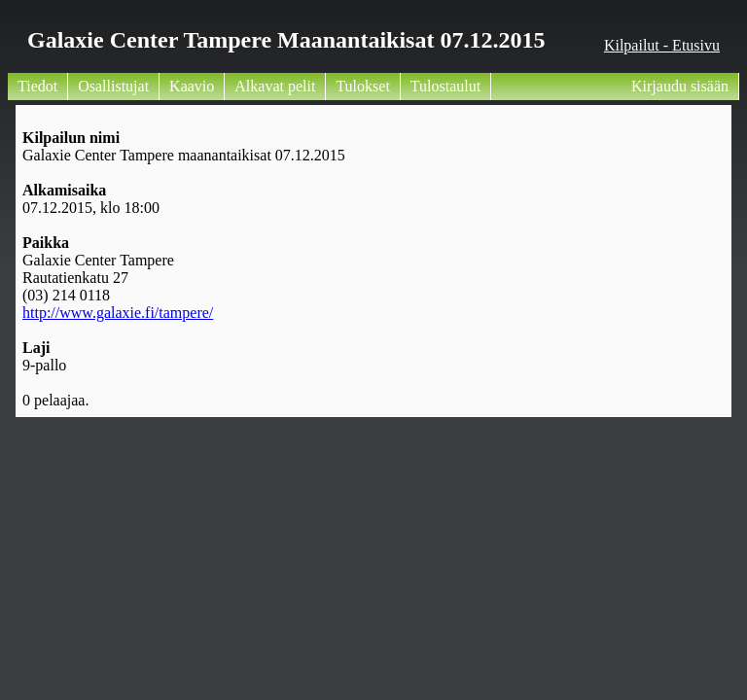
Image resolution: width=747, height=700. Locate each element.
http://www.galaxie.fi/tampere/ (118, 313)
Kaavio (192, 86)
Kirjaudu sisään (680, 86)
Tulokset (362, 86)
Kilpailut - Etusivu (662, 45)
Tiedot (37, 86)
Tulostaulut (445, 86)
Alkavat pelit (275, 86)
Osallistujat (113, 86)
